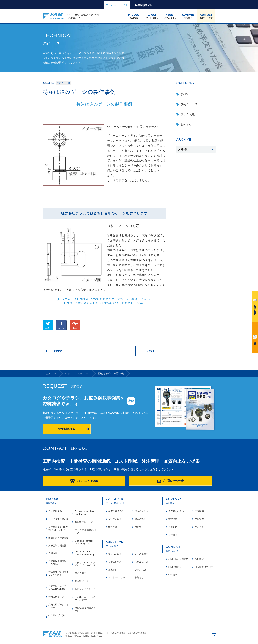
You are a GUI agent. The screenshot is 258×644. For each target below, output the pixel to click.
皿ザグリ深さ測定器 (58, 519)
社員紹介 (173, 527)
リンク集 (199, 527)
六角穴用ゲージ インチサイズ (58, 606)
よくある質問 (141, 554)
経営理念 (173, 519)
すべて (185, 94)
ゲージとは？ (152, 16)
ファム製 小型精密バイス (85, 532)
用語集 (138, 527)
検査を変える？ (116, 511)
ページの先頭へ (214, 635)
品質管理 (199, 519)
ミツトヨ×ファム (117, 577)
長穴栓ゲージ (82, 581)
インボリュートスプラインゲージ (85, 598)
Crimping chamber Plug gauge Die (84, 542)
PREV (58, 351)
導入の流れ (140, 519)
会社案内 (188, 16)
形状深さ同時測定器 (58, 538)
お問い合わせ (206, 16)
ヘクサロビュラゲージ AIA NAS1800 (58, 587)
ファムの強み (115, 562)
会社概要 (173, 535)
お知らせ (186, 125)
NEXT (151, 351)
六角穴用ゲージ (56, 597)
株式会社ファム (52, 634)
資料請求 (255, 337)
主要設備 (199, 511)
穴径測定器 (54, 553)
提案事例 (113, 570)
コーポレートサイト (117, 5)
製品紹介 (134, 16)
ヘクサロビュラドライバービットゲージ (85, 564)
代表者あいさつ (176, 511)
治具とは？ (114, 527)
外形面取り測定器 (57, 546)
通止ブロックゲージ (85, 589)
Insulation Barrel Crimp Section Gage (85, 553)
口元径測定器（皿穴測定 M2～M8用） (58, 528)
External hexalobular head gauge (85, 513)
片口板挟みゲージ (84, 522)
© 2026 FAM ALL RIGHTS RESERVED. (84, 636)
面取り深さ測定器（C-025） (57, 563)
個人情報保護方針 (204, 567)
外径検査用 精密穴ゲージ (85, 609)
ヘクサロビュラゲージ (58, 617)
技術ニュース (189, 104)
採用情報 (199, 559)
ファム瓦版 (188, 114)
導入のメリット (143, 511)
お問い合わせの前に (178, 559)
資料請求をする (67, 429)
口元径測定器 (55, 511)
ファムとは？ (170, 16)
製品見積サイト (144, 5)
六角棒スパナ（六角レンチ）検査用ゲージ (58, 575)
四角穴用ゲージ (83, 573)
